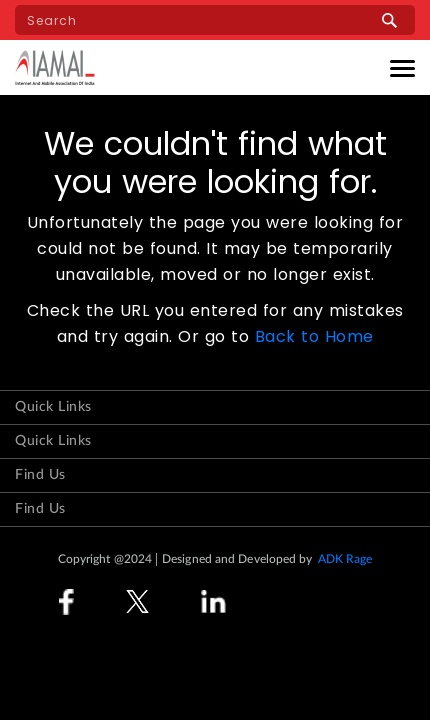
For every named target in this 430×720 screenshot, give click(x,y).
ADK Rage (345, 559)
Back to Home (314, 336)
